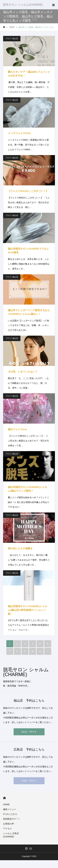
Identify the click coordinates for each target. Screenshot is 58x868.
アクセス (7, 829)
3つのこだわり (10, 814)
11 (40, 651)
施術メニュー (10, 809)
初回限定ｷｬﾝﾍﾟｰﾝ (11, 819)
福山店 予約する (29, 732)
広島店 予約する (29, 781)
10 (32, 651)
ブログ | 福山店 (12, 39)
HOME (4, 798)
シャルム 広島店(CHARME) (11, 835)
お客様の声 (9, 824)
